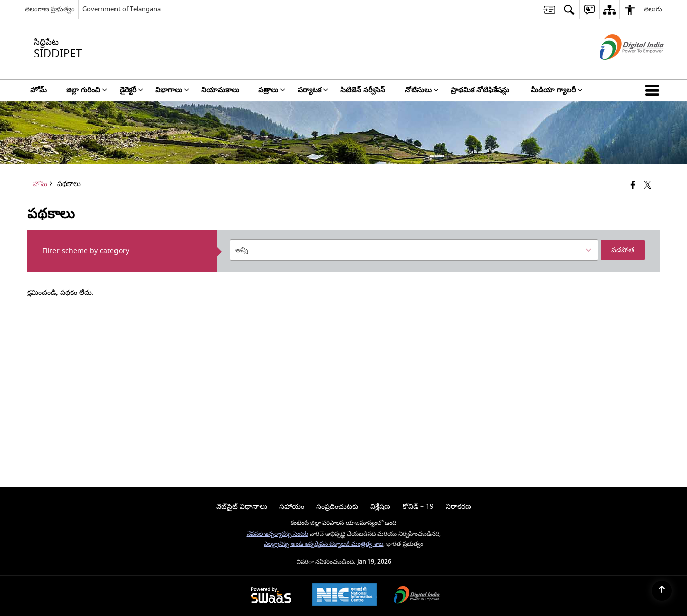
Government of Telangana (122, 9)
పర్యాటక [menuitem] (313, 90)
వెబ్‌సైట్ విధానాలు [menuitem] (242, 506)
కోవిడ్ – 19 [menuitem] (418, 506)
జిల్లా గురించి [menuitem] (87, 90)
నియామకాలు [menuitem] (220, 90)
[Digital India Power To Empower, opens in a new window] (417, 596)
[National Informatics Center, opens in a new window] (345, 596)
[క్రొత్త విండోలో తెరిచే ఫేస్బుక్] (633, 186)
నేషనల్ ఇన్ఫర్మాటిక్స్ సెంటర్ (277, 534)
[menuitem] (549, 9)
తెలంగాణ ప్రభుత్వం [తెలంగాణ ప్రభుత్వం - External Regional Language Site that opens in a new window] (50, 9)
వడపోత (623, 250)
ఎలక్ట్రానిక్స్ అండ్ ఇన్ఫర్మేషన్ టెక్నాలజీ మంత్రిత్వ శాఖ (324, 544)
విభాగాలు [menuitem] (172, 90)
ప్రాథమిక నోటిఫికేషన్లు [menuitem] (481, 90)
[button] (654, 90)
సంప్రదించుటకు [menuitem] (337, 506)
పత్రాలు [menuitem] (272, 90)
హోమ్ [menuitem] (39, 90)
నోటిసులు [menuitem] (422, 90)
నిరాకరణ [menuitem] (459, 506)
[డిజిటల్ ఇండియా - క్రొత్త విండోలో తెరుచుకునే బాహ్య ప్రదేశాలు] (619, 69)
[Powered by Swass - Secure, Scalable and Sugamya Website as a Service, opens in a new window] (271, 596)
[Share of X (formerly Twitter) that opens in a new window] (647, 186)
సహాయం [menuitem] (292, 506)
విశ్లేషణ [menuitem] (380, 506)
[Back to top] (662, 591)
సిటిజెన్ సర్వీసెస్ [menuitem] (363, 90)
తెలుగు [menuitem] (653, 9)
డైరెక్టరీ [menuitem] (131, 90)
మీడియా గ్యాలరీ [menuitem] (557, 90)
